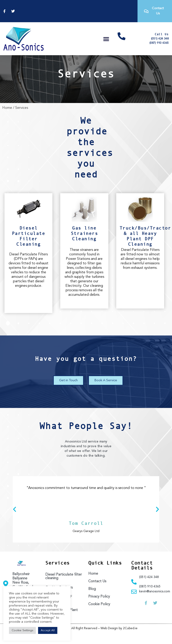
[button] (106, 39)
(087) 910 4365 (159, 43)
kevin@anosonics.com (155, 602)
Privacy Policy (99, 608)
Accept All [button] (48, 630)
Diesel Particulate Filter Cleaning (29, 247)
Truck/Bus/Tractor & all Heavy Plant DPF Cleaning (145, 247)
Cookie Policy (99, 615)
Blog (92, 600)
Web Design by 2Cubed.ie (119, 639)
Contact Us (97, 592)
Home (7, 119)
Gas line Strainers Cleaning (84, 244)
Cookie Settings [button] (22, 630)
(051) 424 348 (160, 39)
